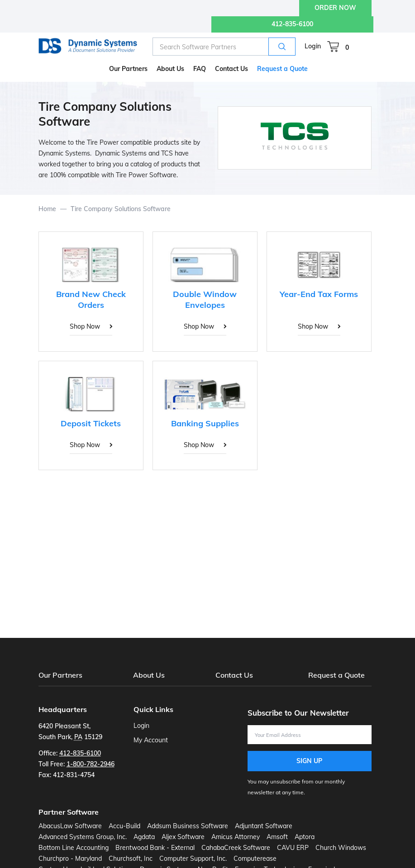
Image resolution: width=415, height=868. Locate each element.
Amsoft (277, 837)
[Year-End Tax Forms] (319, 292)
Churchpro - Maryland (70, 859)
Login (313, 46)
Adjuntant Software (264, 826)
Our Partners (60, 675)
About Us (149, 675)
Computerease (255, 859)
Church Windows (341, 848)
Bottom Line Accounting (74, 848)
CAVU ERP (293, 848)
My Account (151, 740)
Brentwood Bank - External (155, 848)
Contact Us (234, 675)
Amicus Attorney (236, 837)
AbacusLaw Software (70, 826)
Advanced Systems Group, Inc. (83, 837)
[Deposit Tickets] (91, 415)
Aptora (305, 837)
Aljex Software (183, 837)
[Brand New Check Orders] (91, 292)
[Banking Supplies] (205, 415)
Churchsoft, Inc (131, 859)
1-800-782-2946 (91, 764)
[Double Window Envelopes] (205, 292)
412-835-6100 (292, 24)
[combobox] (224, 47)
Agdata (144, 837)
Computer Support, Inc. (193, 859)
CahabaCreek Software (236, 848)
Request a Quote (336, 675)
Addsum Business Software (188, 826)
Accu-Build (124, 826)
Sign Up (309, 761)
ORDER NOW (335, 8)
